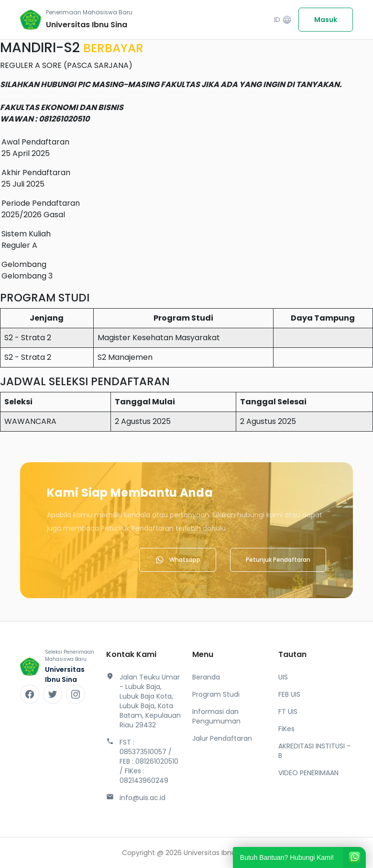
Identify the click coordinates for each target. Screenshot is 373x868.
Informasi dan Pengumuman (216, 716)
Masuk (326, 20)
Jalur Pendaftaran (222, 738)
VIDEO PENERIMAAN (308, 773)
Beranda (206, 677)
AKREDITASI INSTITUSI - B (314, 751)
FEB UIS (289, 694)
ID (283, 20)
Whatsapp (178, 560)
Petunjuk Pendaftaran (278, 560)
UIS (283, 677)
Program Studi (216, 694)
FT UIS (288, 712)
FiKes (286, 729)
